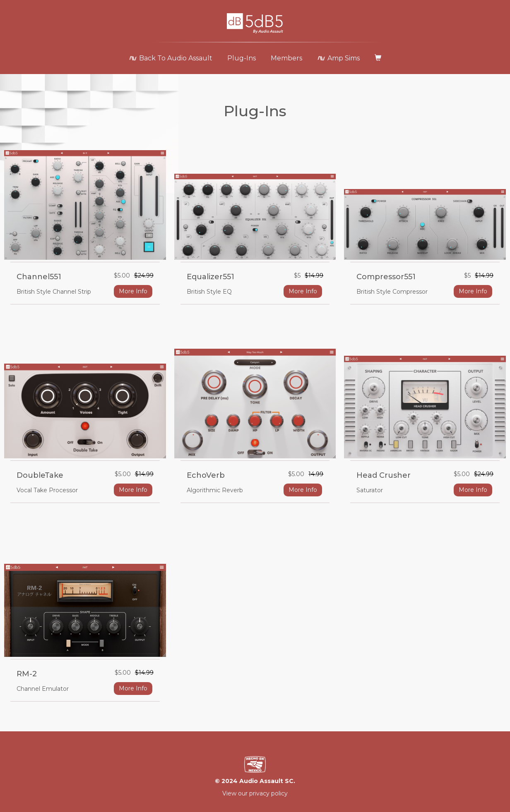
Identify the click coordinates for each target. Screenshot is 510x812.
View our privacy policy (255, 793)
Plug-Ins (242, 58)
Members (286, 58)
